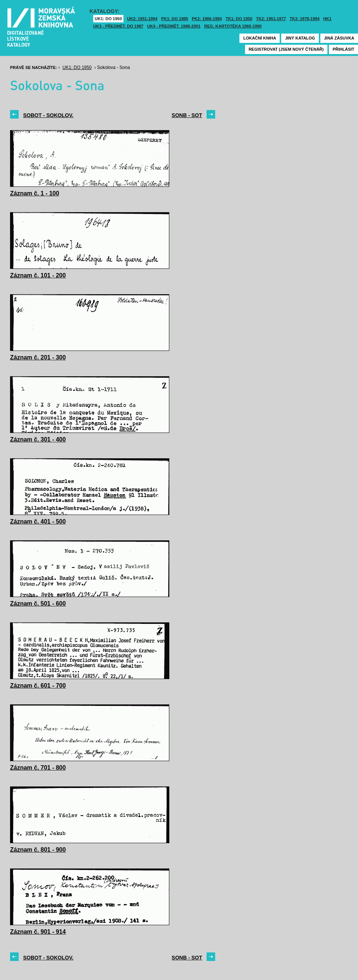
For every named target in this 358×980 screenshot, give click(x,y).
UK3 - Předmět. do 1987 (118, 26)
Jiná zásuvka (339, 38)
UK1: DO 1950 (108, 19)
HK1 (327, 19)
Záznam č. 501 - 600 (38, 604)
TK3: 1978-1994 (305, 19)
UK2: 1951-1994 (142, 19)
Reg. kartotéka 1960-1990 (233, 26)
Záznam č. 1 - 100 (35, 193)
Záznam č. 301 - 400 (38, 439)
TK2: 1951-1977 (271, 19)
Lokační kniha (260, 38)
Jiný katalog (300, 38)
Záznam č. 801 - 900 (38, 850)
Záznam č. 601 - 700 (38, 686)
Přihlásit (343, 49)
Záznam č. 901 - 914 (38, 932)
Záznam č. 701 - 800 (38, 768)
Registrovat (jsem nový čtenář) (286, 49)
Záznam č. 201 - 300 (38, 357)
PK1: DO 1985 (175, 19)
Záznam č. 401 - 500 (38, 522)
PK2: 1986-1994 (207, 19)
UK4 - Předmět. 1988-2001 (174, 26)
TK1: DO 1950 (239, 19)
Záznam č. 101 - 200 (38, 275)
